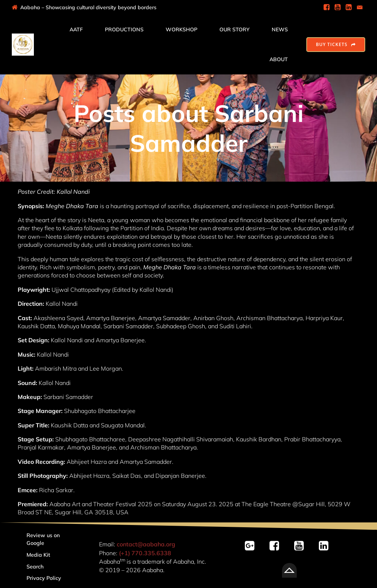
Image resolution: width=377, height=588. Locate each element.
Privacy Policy (44, 578)
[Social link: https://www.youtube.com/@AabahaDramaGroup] (338, 7)
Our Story (235, 29)
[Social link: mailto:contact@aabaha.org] (360, 7)
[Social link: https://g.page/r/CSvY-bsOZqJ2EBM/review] (252, 546)
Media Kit (38, 555)
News (280, 29)
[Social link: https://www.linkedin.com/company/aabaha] (349, 7)
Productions (124, 29)
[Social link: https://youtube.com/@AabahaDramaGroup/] (302, 546)
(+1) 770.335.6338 (145, 553)
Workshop (182, 29)
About (279, 59)
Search (35, 567)
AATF (76, 29)
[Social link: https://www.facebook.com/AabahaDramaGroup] (327, 7)
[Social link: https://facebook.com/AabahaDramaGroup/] (277, 546)
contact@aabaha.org (146, 544)
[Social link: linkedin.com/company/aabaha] (326, 546)
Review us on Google (44, 539)
